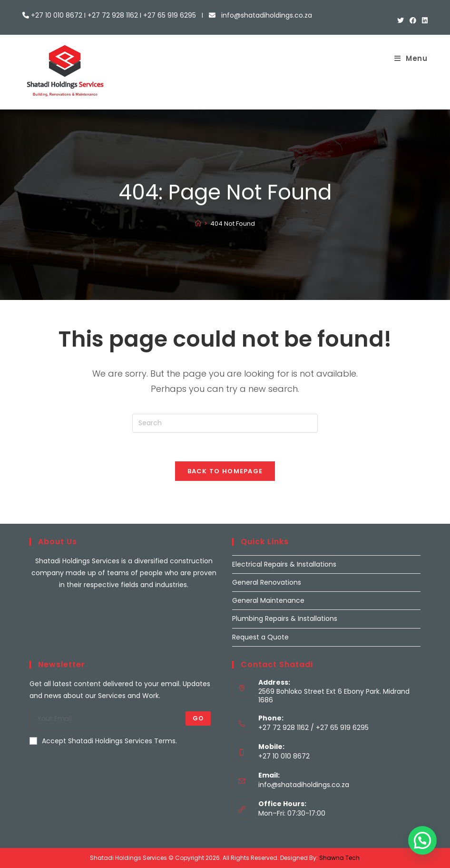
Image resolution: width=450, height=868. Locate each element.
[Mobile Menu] (411, 58)
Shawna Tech (339, 858)
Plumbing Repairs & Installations (285, 619)
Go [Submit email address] (198, 718)
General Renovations (267, 582)
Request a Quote (260, 637)
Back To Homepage (225, 471)
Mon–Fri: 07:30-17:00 (292, 813)
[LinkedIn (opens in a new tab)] (423, 20)
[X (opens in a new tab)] (401, 20)
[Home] (198, 224)
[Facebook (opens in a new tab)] (413, 20)
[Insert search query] (225, 423)
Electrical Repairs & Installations (284, 564)
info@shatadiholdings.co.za (304, 785)
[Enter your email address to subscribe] (124, 718)
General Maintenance (268, 600)
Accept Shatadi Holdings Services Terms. (103, 741)
